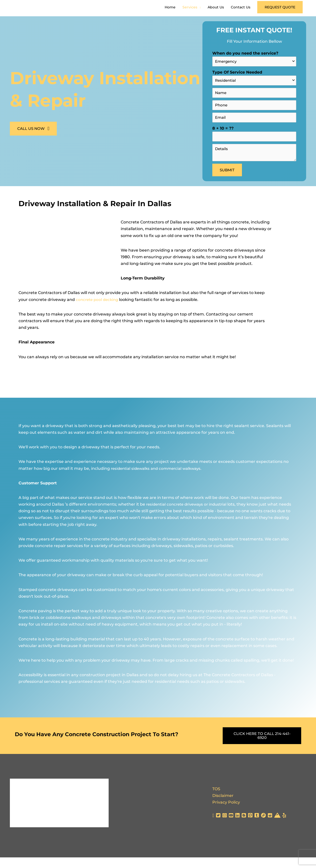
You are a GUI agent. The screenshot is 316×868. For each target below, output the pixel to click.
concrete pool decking (98, 310)
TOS (216, 799)
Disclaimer (223, 806)
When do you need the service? (254, 69)
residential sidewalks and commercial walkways (159, 479)
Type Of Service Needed (254, 88)
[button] (280, 12)
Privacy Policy (226, 813)
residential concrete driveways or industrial (189, 515)
